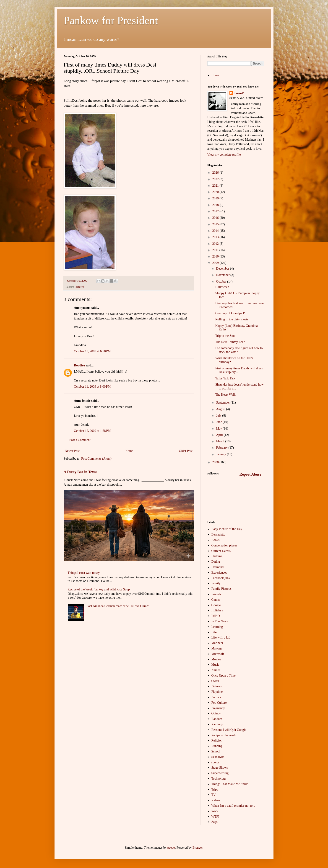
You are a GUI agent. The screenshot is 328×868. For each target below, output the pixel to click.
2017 (216, 211)
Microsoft (218, 654)
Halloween (222, 287)
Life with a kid (221, 637)
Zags (215, 822)
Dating (216, 562)
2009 (216, 263)
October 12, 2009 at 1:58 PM (92, 431)
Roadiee (79, 365)
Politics (216, 697)
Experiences (219, 573)
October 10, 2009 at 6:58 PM (92, 351)
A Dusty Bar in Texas (80, 472)
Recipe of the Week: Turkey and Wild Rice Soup (99, 589)
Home (129, 451)
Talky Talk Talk (225, 378)
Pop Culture (219, 703)
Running (217, 746)
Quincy (216, 713)
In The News (220, 621)
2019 (216, 198)
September (223, 403)
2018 (216, 205)
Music (215, 665)
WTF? (216, 817)
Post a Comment (80, 440)
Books (216, 540)
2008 (216, 462)
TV (214, 795)
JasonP (239, 93)
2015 (216, 224)
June (219, 422)
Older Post (186, 451)
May (219, 429)
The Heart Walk (225, 395)
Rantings (217, 724)
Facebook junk (221, 578)
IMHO (216, 616)
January (221, 454)
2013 (216, 237)
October (222, 282)
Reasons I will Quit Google (229, 730)
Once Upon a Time (224, 676)
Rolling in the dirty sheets (232, 319)
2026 (216, 173)
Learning (217, 627)
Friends (216, 594)
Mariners (217, 643)
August (221, 409)
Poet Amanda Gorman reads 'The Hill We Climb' (118, 606)
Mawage (217, 648)
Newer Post (72, 451)
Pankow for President (111, 20)
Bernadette (218, 534)
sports (215, 762)
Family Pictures (221, 589)
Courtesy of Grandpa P (230, 313)
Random (217, 719)
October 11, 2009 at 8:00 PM (92, 387)
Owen (215, 681)
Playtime (217, 692)
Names (216, 670)
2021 (216, 186)
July (219, 416)
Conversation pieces (224, 545)
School (216, 751)
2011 (216, 250)
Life (214, 632)
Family (216, 583)
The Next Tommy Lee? (230, 342)
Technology (219, 779)
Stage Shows (220, 768)
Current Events (221, 551)
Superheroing (220, 773)
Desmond (218, 567)
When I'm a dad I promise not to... (233, 806)
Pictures (79, 287)
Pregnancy (218, 708)
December (223, 269)
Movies (216, 659)
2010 (216, 256)
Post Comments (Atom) (96, 459)
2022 (216, 179)
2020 (216, 192)
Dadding (217, 556)
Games (216, 600)
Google (216, 605)
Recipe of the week (224, 735)
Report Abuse (250, 474)
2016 (216, 218)
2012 (216, 244)
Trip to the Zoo (225, 336)
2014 (216, 231)
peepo (171, 848)
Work (215, 811)
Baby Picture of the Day (227, 529)
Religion (217, 741)
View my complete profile (224, 155)
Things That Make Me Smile (230, 784)
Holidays (217, 610)
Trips (215, 789)
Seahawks (218, 757)
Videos (216, 800)
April (220, 435)
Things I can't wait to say (84, 573)
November (223, 275)
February (222, 448)
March (221, 441)
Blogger (198, 848)
